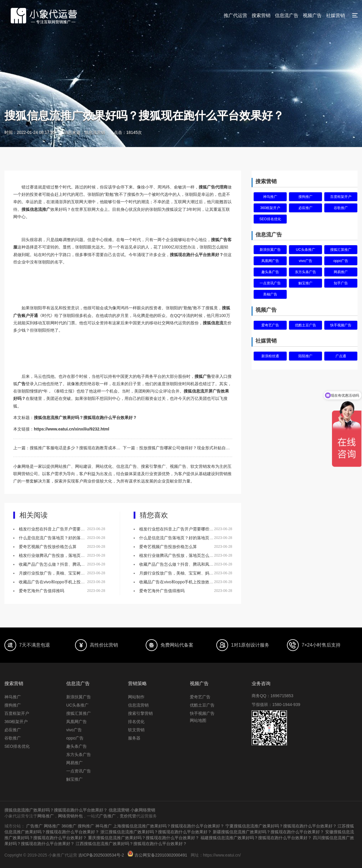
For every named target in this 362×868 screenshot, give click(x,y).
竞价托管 (128, 816)
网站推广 (63, 466)
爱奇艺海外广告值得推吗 (41, 591)
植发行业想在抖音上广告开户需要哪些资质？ (60, 529)
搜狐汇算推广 (341, 250)
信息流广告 (287, 15)
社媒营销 (336, 15)
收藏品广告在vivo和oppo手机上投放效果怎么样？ (64, 582)
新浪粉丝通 (270, 356)
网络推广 (46, 816)
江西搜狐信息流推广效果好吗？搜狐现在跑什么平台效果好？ (131, 844)
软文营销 (136, 730)
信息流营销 (138, 705)
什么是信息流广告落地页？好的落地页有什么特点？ (66, 538)
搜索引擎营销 (140, 713)
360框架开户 (270, 208)
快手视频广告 (341, 325)
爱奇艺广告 (270, 325)
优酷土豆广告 (305, 325)
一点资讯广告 (270, 283)
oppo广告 (341, 261)
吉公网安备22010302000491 (161, 855)
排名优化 (136, 722)
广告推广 (107, 816)
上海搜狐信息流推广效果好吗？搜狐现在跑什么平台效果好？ (169, 826)
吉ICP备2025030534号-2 (101, 855)
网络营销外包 (70, 816)
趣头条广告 (270, 272)
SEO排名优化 (270, 219)
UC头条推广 (305, 250)
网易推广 (341, 272)
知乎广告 (341, 283)
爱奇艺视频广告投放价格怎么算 (48, 547)
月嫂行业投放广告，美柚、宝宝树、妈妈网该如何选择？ (70, 573)
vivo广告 (305, 261)
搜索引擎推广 (153, 466)
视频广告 (312, 15)
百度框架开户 (341, 197)
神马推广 (270, 197)
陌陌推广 (305, 356)
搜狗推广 (305, 197)
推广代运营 (235, 15)
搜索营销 (261, 15)
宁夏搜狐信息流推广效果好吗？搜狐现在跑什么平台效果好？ (281, 826)
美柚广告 (270, 294)
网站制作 (136, 697)
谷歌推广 (341, 208)
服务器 (134, 738)
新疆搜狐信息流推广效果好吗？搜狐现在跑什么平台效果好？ (268, 832)
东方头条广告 (305, 272)
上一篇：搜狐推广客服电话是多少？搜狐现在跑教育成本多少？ (68, 448)
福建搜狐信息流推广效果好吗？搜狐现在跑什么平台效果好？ (256, 838)
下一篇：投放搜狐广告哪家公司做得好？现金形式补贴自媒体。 (177, 448)
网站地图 (198, 720)
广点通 (341, 356)
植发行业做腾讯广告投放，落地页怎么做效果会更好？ (68, 555)
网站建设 (83, 466)
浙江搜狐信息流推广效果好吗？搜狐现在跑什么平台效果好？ (156, 832)
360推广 (69, 826)
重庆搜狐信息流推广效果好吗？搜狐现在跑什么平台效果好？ (144, 838)
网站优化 (104, 466)
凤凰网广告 (270, 261)
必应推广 (305, 208)
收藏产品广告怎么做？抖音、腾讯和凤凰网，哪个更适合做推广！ (79, 564)
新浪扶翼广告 (270, 250)
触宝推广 (305, 283)
